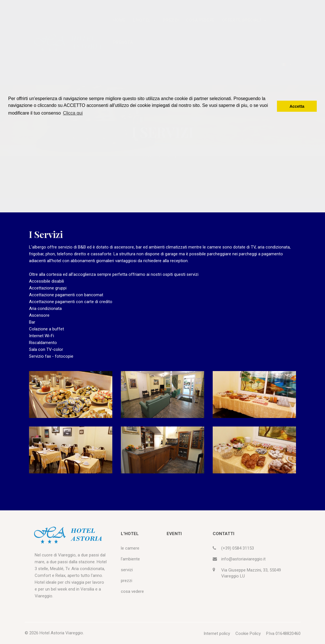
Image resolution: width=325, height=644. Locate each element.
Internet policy (217, 633)
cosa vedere (132, 591)
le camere (130, 548)
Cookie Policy (248, 633)
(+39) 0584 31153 (238, 548)
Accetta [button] (297, 106)
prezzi (127, 581)
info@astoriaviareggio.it (243, 559)
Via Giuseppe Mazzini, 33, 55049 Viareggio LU (251, 573)
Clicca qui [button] (73, 113)
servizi (127, 570)
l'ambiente (130, 559)
